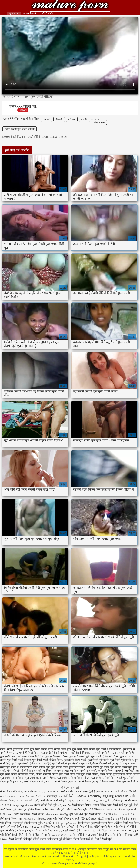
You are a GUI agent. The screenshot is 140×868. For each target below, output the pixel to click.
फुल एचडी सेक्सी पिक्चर (77, 753)
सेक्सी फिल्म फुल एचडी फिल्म (93, 781)
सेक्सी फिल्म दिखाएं (82, 805)
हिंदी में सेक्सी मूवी (104, 839)
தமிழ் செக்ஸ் (69, 823)
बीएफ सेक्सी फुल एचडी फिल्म (71, 767)
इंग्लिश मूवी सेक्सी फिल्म (126, 800)
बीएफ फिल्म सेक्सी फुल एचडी (107, 763)
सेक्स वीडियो (78, 835)
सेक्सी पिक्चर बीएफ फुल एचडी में (87, 778)
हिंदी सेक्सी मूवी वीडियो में (60, 839)
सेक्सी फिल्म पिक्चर (122, 835)
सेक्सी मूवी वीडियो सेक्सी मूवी (28, 823)
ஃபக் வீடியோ (99, 830)
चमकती (46, 119)
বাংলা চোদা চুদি (24, 800)
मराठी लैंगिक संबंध (102, 805)
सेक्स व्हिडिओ (15, 839)
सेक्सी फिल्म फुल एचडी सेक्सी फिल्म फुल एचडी (70, 6)
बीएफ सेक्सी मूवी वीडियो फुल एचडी (24, 771)
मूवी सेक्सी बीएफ (93, 814)
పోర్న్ (37, 800)
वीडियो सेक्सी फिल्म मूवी (106, 827)
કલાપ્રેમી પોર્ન (52, 823)
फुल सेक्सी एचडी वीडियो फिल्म (47, 760)
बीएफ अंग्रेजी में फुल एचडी (78, 763)
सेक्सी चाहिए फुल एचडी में (112, 774)
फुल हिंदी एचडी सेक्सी (53, 763)
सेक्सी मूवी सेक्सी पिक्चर (59, 819)
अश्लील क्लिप (67, 791)
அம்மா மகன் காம (78, 800)
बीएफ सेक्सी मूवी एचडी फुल (100, 767)
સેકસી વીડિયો (80, 819)
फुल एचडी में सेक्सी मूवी (52, 753)
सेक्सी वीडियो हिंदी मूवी (45, 805)
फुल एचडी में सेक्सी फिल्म (27, 753)
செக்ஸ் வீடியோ (62, 835)
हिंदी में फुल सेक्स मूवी (77, 810)
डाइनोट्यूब (52, 796)
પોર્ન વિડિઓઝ (97, 810)
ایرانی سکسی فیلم (101, 800)
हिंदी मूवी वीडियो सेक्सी (35, 839)
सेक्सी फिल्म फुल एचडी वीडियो (20, 129)
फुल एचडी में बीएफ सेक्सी (109, 749)
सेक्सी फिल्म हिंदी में (83, 839)
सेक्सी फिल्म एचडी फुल (116, 778)
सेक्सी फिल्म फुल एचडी (66, 781)
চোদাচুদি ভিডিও (68, 796)
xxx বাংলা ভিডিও (118, 791)
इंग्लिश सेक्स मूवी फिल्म (55, 827)
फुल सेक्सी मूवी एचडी (98, 760)
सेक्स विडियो (38, 814)
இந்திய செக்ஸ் (98, 791)
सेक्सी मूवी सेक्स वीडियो (80, 827)
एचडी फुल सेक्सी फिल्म (35, 749)
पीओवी (59, 119)
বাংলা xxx (114, 830)
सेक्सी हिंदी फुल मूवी (123, 805)
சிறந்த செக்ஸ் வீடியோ (32, 796)
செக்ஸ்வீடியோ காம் (47, 830)
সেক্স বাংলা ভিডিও (116, 810)
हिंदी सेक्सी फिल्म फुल (11, 819)
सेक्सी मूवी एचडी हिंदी (11, 827)
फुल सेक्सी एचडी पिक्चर (19, 760)
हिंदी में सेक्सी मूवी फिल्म (127, 823)
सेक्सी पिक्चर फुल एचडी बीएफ (27, 778)
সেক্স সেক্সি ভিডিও (112, 814)
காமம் (86, 830)
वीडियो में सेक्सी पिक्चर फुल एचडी (52, 774)
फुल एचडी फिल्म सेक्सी (83, 749)
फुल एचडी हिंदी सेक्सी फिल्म (105, 756)
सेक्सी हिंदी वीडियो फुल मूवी (20, 830)
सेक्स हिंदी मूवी (57, 810)
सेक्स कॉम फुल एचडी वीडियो (84, 774)
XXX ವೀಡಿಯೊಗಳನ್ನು (90, 796)
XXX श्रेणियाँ (48, 13)
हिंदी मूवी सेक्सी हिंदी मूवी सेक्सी (35, 835)
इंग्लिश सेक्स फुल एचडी (11, 749)
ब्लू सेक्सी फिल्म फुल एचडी (111, 771)
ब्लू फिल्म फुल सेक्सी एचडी (56, 771)
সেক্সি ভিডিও (123, 819)
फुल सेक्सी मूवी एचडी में (122, 760)
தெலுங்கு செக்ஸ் (23, 805)
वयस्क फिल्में (30, 13)
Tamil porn (127, 830)
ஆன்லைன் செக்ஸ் (34, 819)
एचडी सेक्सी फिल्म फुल (59, 749)
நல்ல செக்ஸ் (51, 791)
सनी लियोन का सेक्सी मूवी (54, 800)
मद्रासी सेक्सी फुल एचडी (23, 774)
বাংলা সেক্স (6, 805)
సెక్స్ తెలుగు (64, 805)
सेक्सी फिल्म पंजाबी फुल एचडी (38, 781)
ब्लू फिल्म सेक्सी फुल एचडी (83, 771)
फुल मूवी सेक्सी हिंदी (71, 830)
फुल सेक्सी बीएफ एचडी (75, 760)
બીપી (46, 810)
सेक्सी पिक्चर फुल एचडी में (56, 778)
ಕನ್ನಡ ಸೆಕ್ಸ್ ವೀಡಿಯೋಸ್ (116, 796)
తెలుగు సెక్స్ (62, 814)
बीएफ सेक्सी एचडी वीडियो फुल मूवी (37, 767)
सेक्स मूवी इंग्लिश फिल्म (30, 810)
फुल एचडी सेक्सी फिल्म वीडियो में (27, 756)
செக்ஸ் (50, 814)
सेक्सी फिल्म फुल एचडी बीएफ (124, 781)
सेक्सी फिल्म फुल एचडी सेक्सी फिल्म (96, 823)
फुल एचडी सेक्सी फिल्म (102, 753)
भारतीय (85, 119)
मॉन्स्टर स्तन (99, 122)
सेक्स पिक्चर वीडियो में (11, 791)
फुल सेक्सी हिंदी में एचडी (30, 763)
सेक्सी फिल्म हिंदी (22, 814)
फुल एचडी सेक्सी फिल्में (56, 756)
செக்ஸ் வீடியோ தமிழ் (102, 819)
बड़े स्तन (72, 119)
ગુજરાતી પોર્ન (76, 814)
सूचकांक (14, 13)
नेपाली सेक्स (82, 791)
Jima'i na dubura (32, 827)
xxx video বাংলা (33, 791)
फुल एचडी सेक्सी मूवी (79, 756)
